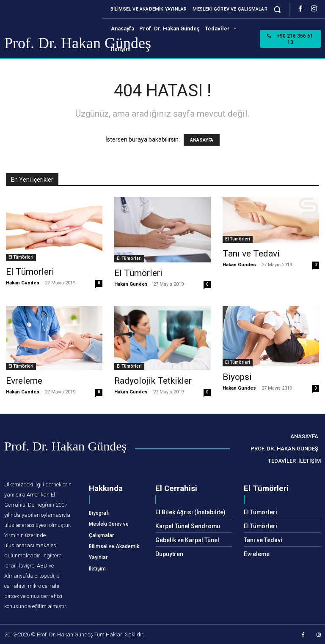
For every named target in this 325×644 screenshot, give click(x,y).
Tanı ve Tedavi (251, 254)
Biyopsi (237, 377)
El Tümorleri (30, 272)
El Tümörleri (21, 257)
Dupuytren (168, 552)
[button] (277, 9)
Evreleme (24, 381)
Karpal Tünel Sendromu (185, 525)
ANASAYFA (202, 140)
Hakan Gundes (23, 283)
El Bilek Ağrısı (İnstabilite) (187, 512)
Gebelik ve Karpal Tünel (185, 539)
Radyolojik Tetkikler (153, 381)
